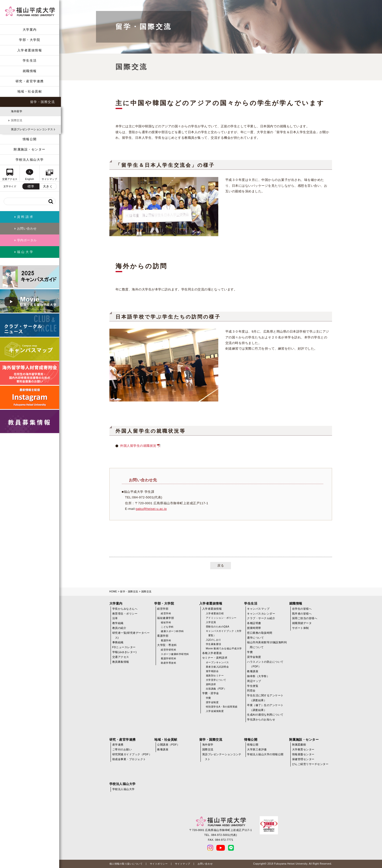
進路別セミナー (215, 676)
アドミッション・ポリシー (221, 618)
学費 (208, 698)
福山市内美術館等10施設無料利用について (267, 645)
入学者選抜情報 (30, 50)
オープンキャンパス (217, 662)
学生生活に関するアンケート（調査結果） (265, 698)
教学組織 (118, 623)
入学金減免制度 (215, 711)
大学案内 (30, 30)
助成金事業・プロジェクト (129, 759)
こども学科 (167, 627)
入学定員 (211, 622)
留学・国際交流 (43, 102)
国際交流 (17, 120)
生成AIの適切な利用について (265, 715)
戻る (221, 565)
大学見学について (216, 680)
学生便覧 (253, 686)
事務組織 (118, 642)
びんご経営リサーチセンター (310, 764)
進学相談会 (212, 671)
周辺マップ (254, 681)
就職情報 (30, 71)
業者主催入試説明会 (217, 667)
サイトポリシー (159, 864)
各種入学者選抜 (212, 653)
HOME (113, 592)
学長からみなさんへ (125, 609)
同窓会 (251, 691)
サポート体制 (301, 628)
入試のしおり (214, 640)
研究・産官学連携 (30, 81)
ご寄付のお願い (122, 749)
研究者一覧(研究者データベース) (131, 635)
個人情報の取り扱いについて (126, 864)
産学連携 (118, 745)
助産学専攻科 (168, 663)
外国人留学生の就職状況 (138, 446)
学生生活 (30, 61)
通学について (255, 638)
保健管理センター (303, 759)
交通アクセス (121, 657)
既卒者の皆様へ (302, 614)
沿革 (115, 618)
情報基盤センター (303, 754)
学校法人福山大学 (30, 160)
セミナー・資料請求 (215, 658)
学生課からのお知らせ (261, 719)
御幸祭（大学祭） (258, 676)
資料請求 (211, 684)
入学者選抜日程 (215, 613)
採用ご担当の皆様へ (305, 618)
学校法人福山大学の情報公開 (265, 754)
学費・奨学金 (211, 693)
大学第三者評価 (257, 749)
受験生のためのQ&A (218, 627)
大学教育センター (303, 749)
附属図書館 (299, 745)
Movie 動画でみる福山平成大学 (224, 649)
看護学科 (166, 640)
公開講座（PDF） (168, 745)
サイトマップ (183, 864)
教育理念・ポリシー (125, 614)
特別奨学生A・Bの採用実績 (222, 707)
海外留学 (17, 111)
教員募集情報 (121, 662)
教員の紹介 (119, 628)
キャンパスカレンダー (261, 614)
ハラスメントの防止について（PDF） (265, 664)
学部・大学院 (30, 40)
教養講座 (253, 671)
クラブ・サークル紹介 (261, 618)
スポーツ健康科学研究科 (175, 654)
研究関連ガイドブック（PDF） (132, 754)
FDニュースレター (124, 647)
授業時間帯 (254, 628)
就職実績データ (302, 623)
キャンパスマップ (258, 609)
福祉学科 (166, 622)
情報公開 (30, 139)
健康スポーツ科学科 (172, 631)
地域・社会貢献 (30, 91)
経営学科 (166, 613)
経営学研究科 (168, 650)
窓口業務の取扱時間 (260, 633)
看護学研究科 (168, 658)
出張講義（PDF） (216, 689)
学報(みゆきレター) (124, 652)
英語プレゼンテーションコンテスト (33, 129)
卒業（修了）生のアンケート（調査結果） (265, 708)
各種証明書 (254, 623)
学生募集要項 (214, 644)
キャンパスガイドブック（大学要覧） (224, 633)
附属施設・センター (30, 149)
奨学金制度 (212, 702)
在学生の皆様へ (302, 609)
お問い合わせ (205, 864)
